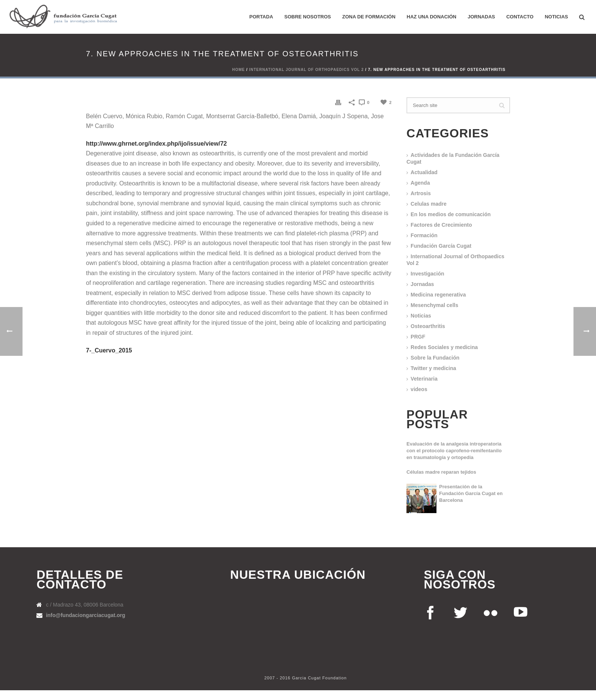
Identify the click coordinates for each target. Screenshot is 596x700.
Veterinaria (424, 379)
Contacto (520, 17)
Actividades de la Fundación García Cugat (453, 158)
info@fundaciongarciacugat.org (85, 615)
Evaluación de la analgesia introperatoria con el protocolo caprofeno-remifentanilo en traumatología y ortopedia (454, 451)
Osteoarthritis (428, 326)
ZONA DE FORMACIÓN (369, 17)
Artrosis (421, 193)
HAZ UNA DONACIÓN (432, 17)
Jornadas (481, 17)
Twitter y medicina (433, 368)
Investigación (427, 274)
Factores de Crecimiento (441, 225)
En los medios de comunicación (451, 214)
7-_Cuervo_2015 (109, 350)
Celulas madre (429, 204)
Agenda (420, 183)
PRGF (418, 337)
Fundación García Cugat (441, 246)
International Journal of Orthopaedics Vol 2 (306, 70)
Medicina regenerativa (438, 295)
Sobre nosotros (308, 17)
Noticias (556, 17)
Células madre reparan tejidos (441, 472)
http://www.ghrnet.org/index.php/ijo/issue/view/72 (156, 144)
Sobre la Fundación (435, 358)
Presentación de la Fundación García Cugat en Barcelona (471, 493)
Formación (424, 235)
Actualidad (424, 172)
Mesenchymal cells (434, 305)
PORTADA (261, 17)
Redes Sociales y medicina (444, 347)
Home (238, 70)
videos (419, 389)
